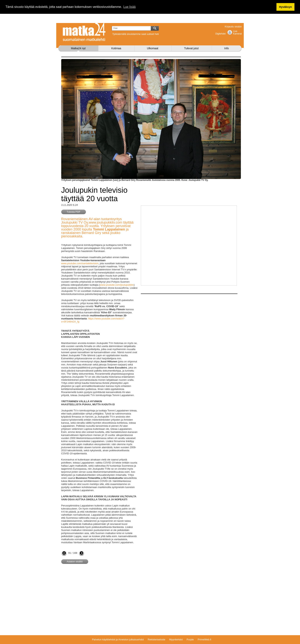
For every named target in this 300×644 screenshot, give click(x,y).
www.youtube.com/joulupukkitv (117, 285)
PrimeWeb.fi (204, 639)
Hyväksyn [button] (285, 7)
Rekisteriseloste (157, 639)
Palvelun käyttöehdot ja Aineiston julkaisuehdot (118, 639)
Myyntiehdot (176, 639)
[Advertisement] (93, 598)
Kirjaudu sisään (233, 27)
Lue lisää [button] (130, 7)
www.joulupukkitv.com (106, 222)
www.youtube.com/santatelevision (80, 263)
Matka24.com (84, 32)
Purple (190, 639)
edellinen (64, 553)
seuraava (82, 553)
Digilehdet (221, 34)
